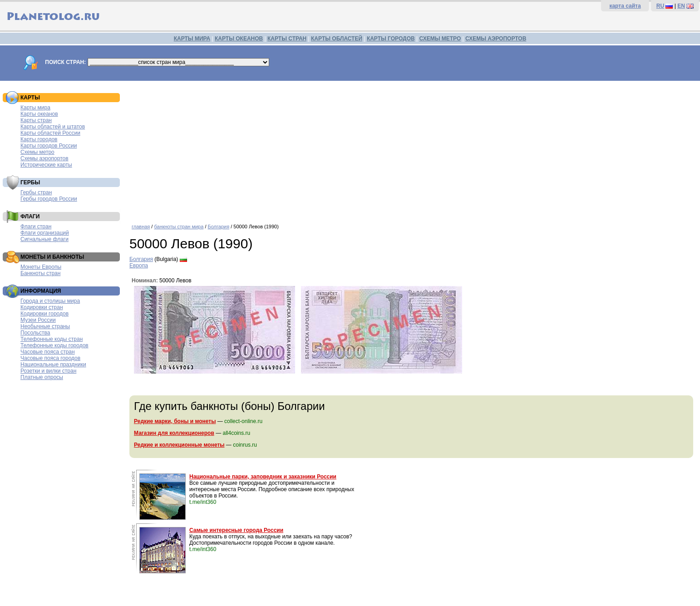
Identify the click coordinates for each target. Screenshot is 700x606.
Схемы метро (37, 152)
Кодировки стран (42, 307)
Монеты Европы (41, 267)
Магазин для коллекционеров (174, 433)
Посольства (35, 333)
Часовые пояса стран (48, 352)
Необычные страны (45, 326)
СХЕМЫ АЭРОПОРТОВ (496, 39)
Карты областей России (50, 133)
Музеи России (38, 320)
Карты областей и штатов (53, 127)
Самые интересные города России (236, 530)
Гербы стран (36, 192)
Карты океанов (39, 114)
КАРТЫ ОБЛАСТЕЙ (337, 39)
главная (141, 227)
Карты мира (35, 108)
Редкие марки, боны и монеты (175, 421)
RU (660, 6)
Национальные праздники (53, 365)
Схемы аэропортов (44, 158)
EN (681, 6)
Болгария (219, 227)
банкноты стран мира (179, 227)
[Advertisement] (413, 149)
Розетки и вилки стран (48, 371)
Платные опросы (42, 377)
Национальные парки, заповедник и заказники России (263, 477)
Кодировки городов (44, 314)
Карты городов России (49, 146)
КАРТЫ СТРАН (287, 39)
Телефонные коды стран (52, 339)
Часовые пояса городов (50, 358)
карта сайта (625, 6)
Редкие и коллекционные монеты (179, 445)
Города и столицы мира (50, 301)
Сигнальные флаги (44, 239)
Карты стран (36, 120)
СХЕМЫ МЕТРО (440, 39)
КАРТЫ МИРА (192, 39)
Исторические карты (46, 165)
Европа (139, 266)
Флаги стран (36, 227)
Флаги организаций (45, 233)
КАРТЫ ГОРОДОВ (391, 39)
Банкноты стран (40, 273)
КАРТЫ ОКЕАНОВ (239, 39)
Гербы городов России (49, 199)
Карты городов (39, 139)
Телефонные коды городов (54, 345)
